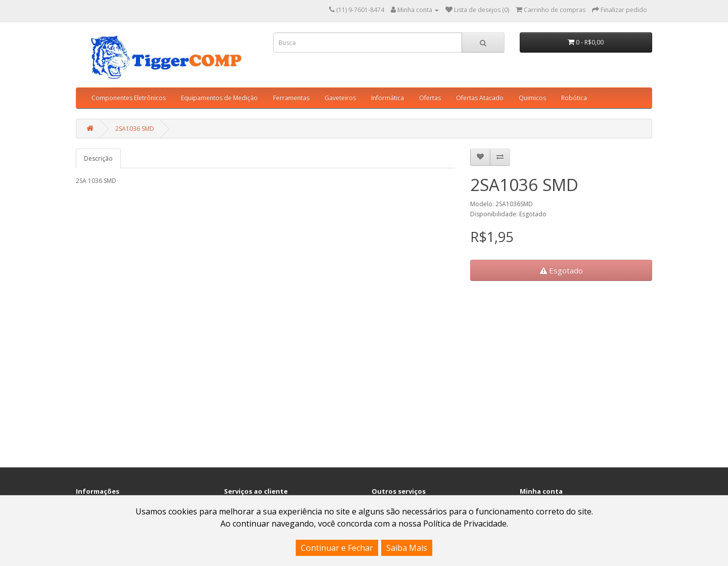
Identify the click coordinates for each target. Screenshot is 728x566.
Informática (388, 98)
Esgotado (561, 270)
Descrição (98, 158)
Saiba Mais (407, 548)
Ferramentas (291, 98)
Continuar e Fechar (337, 548)
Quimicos (532, 98)
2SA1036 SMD (135, 129)
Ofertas (430, 98)
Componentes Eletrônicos (129, 98)
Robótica (574, 98)
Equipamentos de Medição (219, 98)
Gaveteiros (340, 98)
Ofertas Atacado (480, 98)
